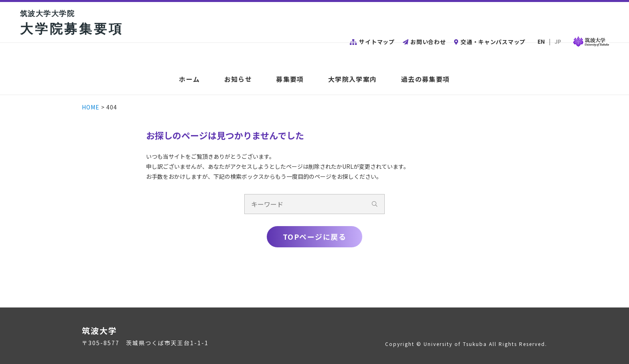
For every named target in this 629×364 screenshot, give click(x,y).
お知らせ (238, 79)
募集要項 (290, 79)
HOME (91, 107)
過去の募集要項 (426, 79)
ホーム (189, 79)
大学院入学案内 (353, 79)
